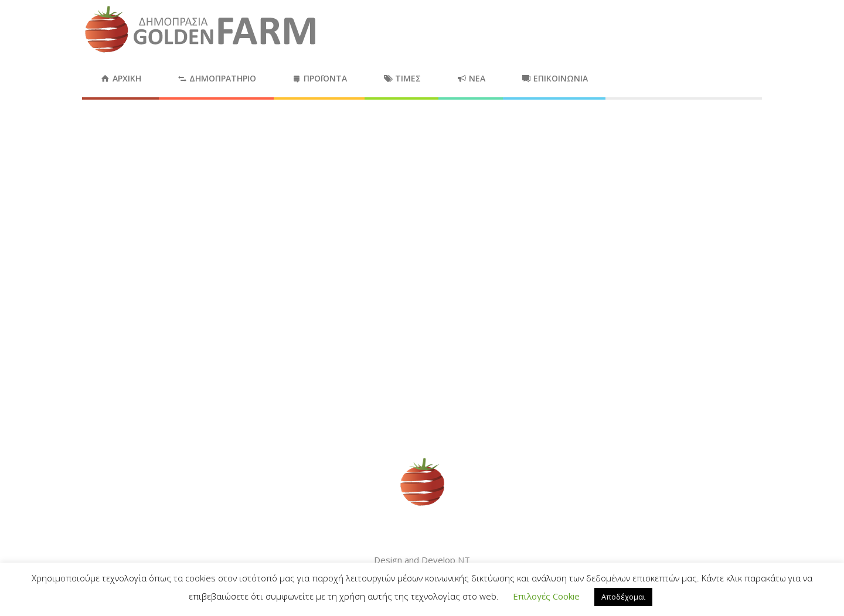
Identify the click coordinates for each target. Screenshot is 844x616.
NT (464, 560)
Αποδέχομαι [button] (623, 597)
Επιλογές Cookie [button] (546, 596)
